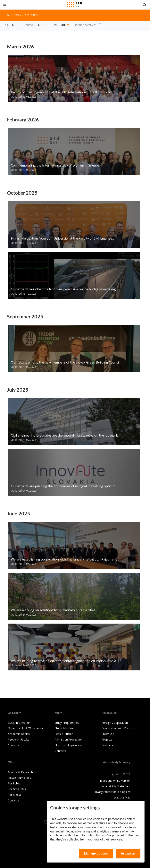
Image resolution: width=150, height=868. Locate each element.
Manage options (96, 853)
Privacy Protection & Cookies (112, 792)
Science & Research (20, 772)
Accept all (128, 853)
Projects (107, 739)
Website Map (122, 797)
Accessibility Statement (116, 786)
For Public (14, 783)
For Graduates (17, 789)
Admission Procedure (68, 739)
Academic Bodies (19, 734)
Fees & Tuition (64, 734)
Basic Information (19, 723)
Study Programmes (67, 723)
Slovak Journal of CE (21, 778)
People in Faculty (19, 739)
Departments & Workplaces (25, 728)
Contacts (13, 745)
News (17, 15)
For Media (14, 795)
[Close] (5, 5)
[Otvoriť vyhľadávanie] (145, 5)
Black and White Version (115, 781)
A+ (118, 774)
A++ (126, 774)
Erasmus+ (108, 734)
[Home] (8, 15)
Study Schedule (64, 728)
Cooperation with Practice (118, 728)
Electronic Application (68, 745)
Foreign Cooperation (115, 723)
